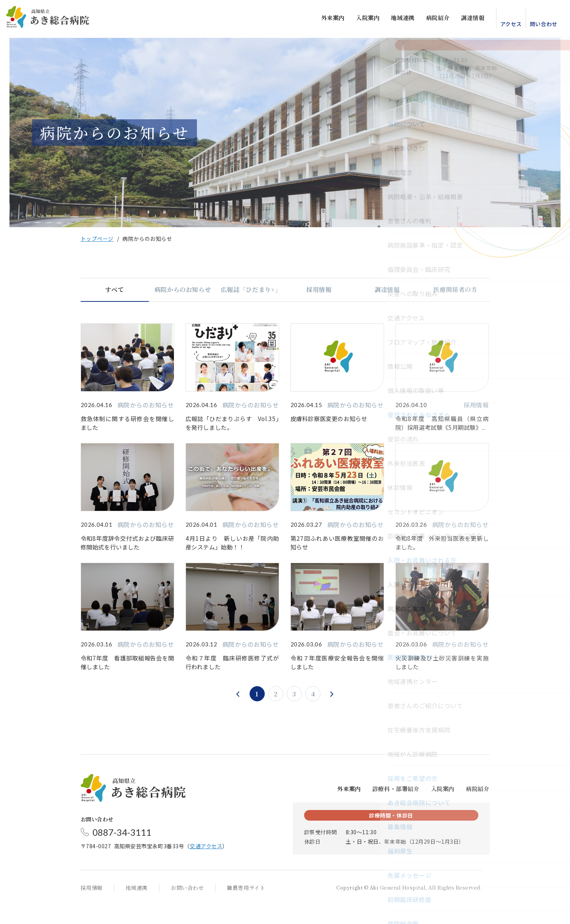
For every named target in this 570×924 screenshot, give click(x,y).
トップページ (97, 239)
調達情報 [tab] (387, 290)
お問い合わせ (187, 907)
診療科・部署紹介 (396, 808)
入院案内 (361, 19)
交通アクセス (206, 865)
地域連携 (397, 19)
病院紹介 (431, 19)
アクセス (505, 25)
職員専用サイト (246, 907)
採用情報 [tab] (319, 290)
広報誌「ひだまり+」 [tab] (251, 290)
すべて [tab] (115, 290)
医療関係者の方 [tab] (455, 290)
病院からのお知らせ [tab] (183, 290)
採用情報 (92, 907)
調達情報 (467, 19)
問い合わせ (537, 25)
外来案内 (326, 19)
